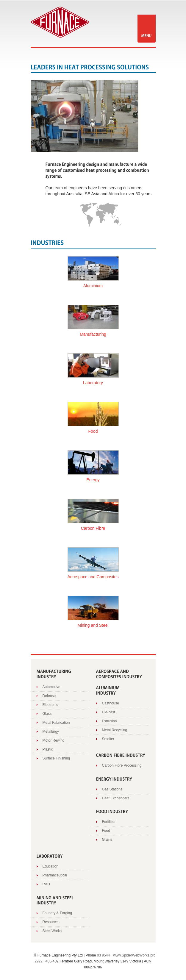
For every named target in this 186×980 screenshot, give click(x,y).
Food (106, 831)
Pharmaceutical (55, 875)
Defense (49, 696)
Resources (51, 922)
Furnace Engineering (60, 22)
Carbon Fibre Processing (122, 765)
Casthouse (111, 703)
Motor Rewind (54, 740)
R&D (46, 884)
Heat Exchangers (116, 798)
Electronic (50, 705)
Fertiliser (109, 822)
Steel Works (52, 931)
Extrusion (110, 721)
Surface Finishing (56, 758)
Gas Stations (112, 789)
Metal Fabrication (56, 723)
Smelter (108, 739)
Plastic (48, 749)
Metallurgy (51, 732)
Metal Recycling (115, 730)
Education (50, 866)
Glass (47, 714)
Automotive (51, 687)
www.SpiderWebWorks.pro (134, 955)
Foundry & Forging (57, 913)
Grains (107, 840)
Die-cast (109, 712)
